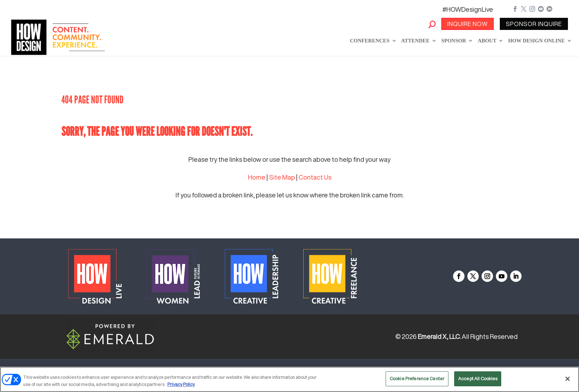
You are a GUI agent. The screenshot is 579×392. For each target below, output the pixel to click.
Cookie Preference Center (417, 379)
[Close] (568, 379)
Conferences (370, 41)
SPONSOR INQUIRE (534, 24)
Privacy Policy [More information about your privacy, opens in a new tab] (181, 384)
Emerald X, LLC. (439, 336)
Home (257, 177)
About (487, 41)
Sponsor (454, 41)
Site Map (282, 177)
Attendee (416, 41)
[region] (289, 379)
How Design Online (536, 41)
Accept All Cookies (478, 379)
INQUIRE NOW (468, 24)
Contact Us (315, 177)
